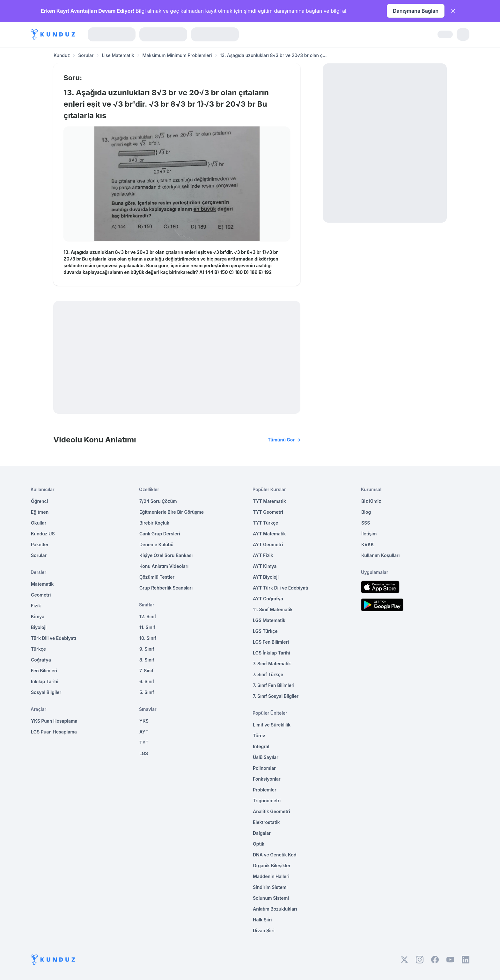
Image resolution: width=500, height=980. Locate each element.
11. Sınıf (147, 627)
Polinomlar (264, 768)
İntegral (261, 746)
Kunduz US (43, 534)
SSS (366, 523)
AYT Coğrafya (268, 599)
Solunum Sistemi (271, 898)
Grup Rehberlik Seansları (166, 588)
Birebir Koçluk (154, 523)
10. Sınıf (148, 638)
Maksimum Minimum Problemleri (177, 55)
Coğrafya (41, 660)
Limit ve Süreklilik (272, 725)
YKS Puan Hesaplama (54, 721)
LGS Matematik (269, 620)
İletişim (369, 534)
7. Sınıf (146, 671)
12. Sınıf (148, 616)
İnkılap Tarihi (45, 681)
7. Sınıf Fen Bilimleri (274, 685)
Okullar (39, 523)
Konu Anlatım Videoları (164, 566)
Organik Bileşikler (272, 866)
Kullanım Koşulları (380, 555)
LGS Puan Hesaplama (54, 732)
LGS (144, 753)
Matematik (42, 584)
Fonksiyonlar (267, 779)
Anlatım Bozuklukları (275, 909)
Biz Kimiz (371, 501)
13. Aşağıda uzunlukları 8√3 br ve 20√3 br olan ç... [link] (273, 55)
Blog (366, 512)
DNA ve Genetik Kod (275, 855)
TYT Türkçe (265, 523)
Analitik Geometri (272, 811)
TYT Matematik (269, 501)
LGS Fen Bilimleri (271, 642)
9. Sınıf (147, 649)
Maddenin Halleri (271, 876)
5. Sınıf (147, 692)
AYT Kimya (265, 566)
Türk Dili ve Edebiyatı (53, 638)
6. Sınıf (147, 681)
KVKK (368, 544)
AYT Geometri (268, 544)
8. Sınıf (147, 660)
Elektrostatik (266, 822)
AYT (144, 732)
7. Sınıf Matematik (272, 664)
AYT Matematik (269, 534)
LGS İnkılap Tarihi (271, 653)
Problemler (265, 790)
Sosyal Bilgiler (46, 692)
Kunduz (62, 55)
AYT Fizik (263, 555)
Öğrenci (39, 501)
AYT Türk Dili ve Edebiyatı (280, 588)
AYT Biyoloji (266, 577)
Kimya (38, 616)
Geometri (41, 595)
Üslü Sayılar (266, 757)
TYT (144, 743)
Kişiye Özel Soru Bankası (166, 555)
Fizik (36, 606)
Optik (259, 844)
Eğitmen (40, 512)
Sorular (86, 55)
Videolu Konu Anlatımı (177, 440)
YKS (144, 721)
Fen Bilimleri (44, 671)
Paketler (40, 544)
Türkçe (38, 649)
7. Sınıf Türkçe (268, 674)
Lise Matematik (118, 55)
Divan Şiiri (264, 930)
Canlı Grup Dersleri (160, 534)
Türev (259, 736)
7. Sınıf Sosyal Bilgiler (276, 696)
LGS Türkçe (265, 631)
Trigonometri (267, 801)
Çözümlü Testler (157, 577)
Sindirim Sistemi (270, 887)
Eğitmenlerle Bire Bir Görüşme (172, 512)
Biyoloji (39, 627)
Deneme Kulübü (156, 544)
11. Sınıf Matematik (273, 609)
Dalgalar (262, 833)
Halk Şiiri (262, 920)
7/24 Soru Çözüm (158, 501)
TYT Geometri (268, 512)
